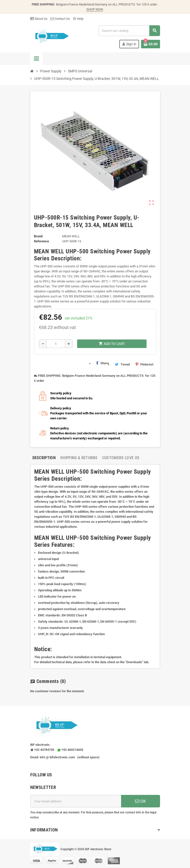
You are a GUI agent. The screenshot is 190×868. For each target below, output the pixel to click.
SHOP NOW (95, 9)
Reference (41, 241)
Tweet (122, 364)
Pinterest (144, 364)
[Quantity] (56, 344)
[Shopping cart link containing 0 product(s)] (151, 44)
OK (141, 801)
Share (102, 363)
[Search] (129, 31)
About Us (39, 19)
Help (78, 19)
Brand (38, 236)
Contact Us (60, 19)
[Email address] (76, 801)
